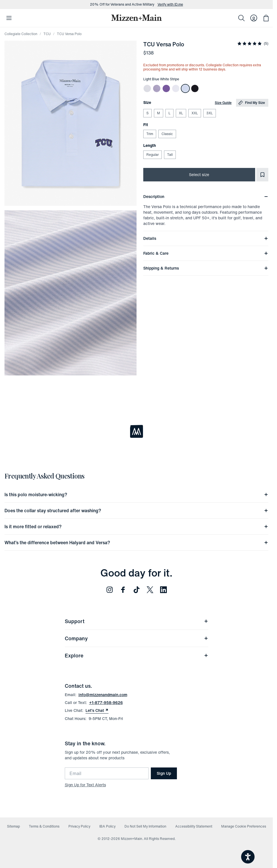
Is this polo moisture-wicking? (136, 495)
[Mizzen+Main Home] (137, 18)
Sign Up (164, 773)
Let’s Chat (97, 710)
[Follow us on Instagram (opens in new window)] (110, 590)
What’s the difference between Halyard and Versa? (136, 543)
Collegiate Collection (21, 34)
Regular (152, 155)
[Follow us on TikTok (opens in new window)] (137, 590)
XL (181, 113)
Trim (150, 134)
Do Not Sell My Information (145, 826)
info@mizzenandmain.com (103, 695)
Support (137, 621)
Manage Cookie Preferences (244, 826)
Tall (170, 155)
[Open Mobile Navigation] (9, 18)
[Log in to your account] (254, 18)
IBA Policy (107, 826)
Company (137, 638)
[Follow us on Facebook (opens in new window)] (123, 590)
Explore (137, 655)
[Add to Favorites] (262, 175)
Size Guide (223, 103)
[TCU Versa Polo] (147, 88)
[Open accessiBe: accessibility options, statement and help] (248, 857)
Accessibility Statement (194, 826)
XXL (195, 113)
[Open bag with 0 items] (266, 18)
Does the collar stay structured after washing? (136, 511)
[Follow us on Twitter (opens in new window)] (150, 590)
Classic (167, 134)
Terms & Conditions (44, 826)
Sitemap (13, 826)
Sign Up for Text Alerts (85, 785)
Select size (199, 175)
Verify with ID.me (170, 4)
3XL (209, 113)
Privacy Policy (79, 826)
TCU (47, 34)
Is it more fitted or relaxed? (136, 527)
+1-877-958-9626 (106, 702)
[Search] (241, 18)
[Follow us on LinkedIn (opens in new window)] (163, 590)
